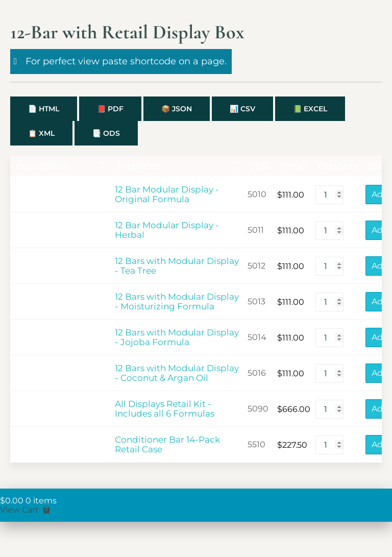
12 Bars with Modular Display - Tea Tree (177, 266)
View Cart (26, 510)
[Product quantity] (329, 195)
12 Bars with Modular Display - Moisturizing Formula (177, 302)
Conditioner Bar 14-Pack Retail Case (167, 445)
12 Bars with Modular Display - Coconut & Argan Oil (177, 373)
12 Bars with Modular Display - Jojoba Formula (177, 337)
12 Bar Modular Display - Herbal (167, 230)
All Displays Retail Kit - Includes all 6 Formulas (165, 409)
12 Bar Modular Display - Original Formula (167, 195)
